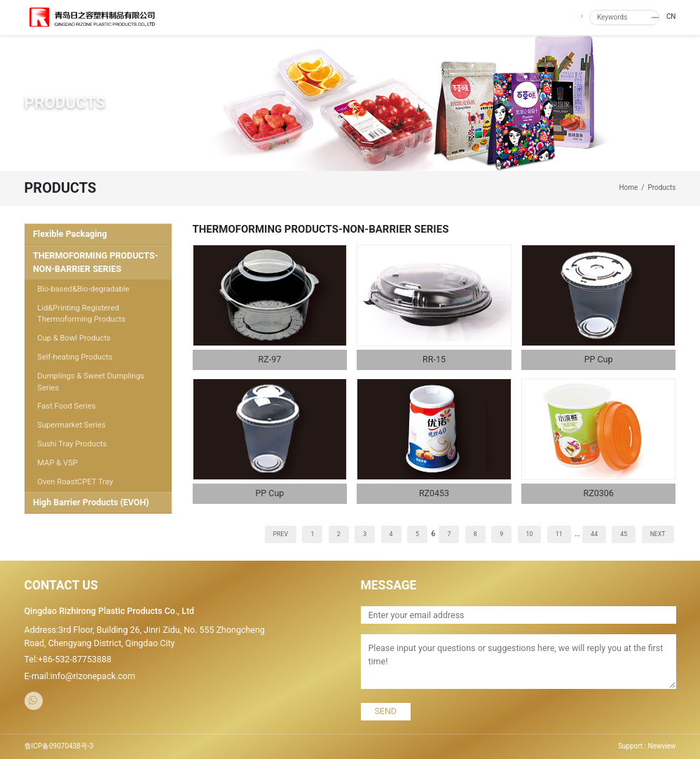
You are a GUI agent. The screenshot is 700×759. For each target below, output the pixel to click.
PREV (281, 534)
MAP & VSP (57, 463)
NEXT (658, 534)
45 (624, 534)
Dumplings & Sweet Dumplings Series (91, 382)
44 (594, 534)
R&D (522, 17)
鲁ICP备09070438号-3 (59, 746)
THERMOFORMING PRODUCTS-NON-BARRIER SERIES (96, 262)
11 (559, 534)
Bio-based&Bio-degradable (83, 289)
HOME (319, 17)
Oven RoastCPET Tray (75, 482)
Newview (662, 746)
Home (628, 187)
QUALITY (488, 17)
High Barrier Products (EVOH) (91, 502)
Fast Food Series (66, 406)
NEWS (450, 17)
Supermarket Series (71, 425)
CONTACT (560, 17)
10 (530, 534)
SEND (385, 711)
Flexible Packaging (70, 234)
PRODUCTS (408, 17)
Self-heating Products (75, 357)
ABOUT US (359, 17)
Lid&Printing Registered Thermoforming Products (81, 314)
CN (671, 16)
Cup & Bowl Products (74, 338)
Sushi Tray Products (72, 444)
